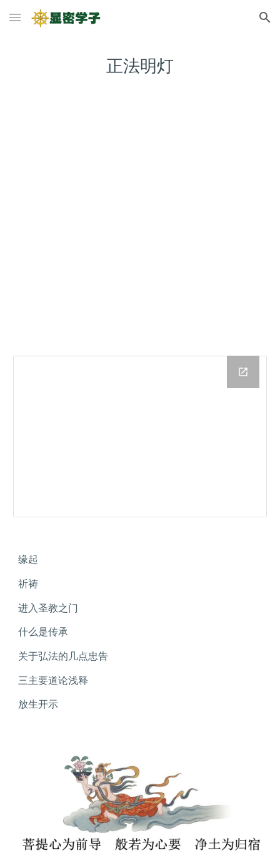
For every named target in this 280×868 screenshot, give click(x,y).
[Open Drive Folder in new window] (243, 372)
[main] (140, 66)
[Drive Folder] (140, 437)
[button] (15, 17)
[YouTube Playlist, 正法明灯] (140, 227)
